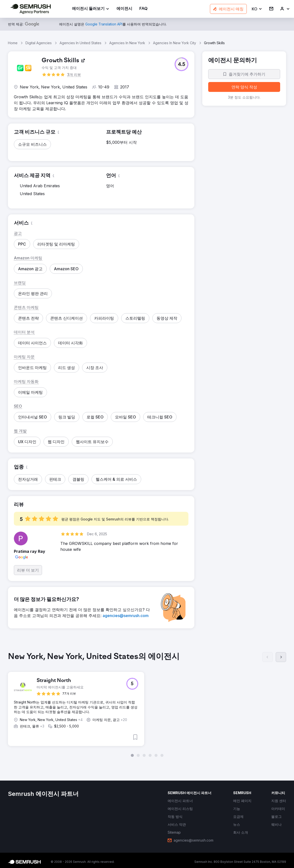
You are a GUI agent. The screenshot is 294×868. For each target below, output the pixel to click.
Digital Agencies (39, 43)
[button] (257, 9)
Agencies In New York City (175, 43)
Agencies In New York (127, 43)
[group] (147, 704)
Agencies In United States (80, 43)
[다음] (281, 657)
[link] (124, 9)
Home (13, 43)
